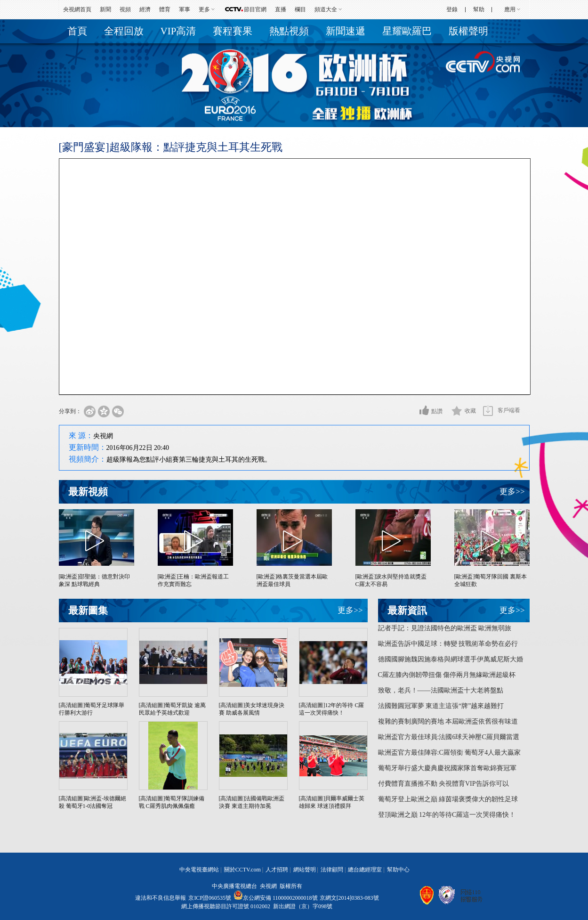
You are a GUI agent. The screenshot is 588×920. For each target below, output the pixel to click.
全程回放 (124, 31)
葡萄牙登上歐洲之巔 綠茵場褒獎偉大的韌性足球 (448, 799)
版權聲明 (468, 31)
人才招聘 (277, 870)
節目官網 (255, 9)
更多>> (512, 492)
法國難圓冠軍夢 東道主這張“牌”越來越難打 (441, 706)
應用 (510, 9)
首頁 (77, 31)
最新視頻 (88, 492)
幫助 (479, 9)
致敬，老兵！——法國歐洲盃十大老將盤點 (441, 690)
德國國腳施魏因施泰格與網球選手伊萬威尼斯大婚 (451, 659)
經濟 (145, 9)
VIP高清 (178, 31)
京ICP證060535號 (210, 898)
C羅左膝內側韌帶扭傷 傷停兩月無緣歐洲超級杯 (447, 675)
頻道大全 (326, 9)
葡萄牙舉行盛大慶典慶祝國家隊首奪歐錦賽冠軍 (447, 768)
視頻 (125, 9)
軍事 (185, 9)
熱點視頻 (289, 31)
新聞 (105, 9)
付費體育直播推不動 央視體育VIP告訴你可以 (443, 784)
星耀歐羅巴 (407, 31)
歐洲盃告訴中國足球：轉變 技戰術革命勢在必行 (448, 644)
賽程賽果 (233, 31)
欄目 (300, 9)
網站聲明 (305, 870)
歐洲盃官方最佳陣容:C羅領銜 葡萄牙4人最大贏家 (450, 753)
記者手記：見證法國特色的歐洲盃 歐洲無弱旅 (445, 628)
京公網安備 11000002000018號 (276, 898)
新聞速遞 (346, 31)
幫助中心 (398, 870)
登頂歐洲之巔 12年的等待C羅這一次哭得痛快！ (447, 815)
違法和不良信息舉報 (161, 898)
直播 (281, 9)
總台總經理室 (365, 870)
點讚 (437, 411)
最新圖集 (88, 611)
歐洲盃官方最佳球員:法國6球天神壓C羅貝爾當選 (449, 737)
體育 (165, 9)
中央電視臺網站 (199, 870)
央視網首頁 (77, 9)
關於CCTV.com (242, 870)
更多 (204, 9)
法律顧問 (332, 870)
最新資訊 (407, 611)
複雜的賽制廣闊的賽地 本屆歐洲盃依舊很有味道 (448, 721)
